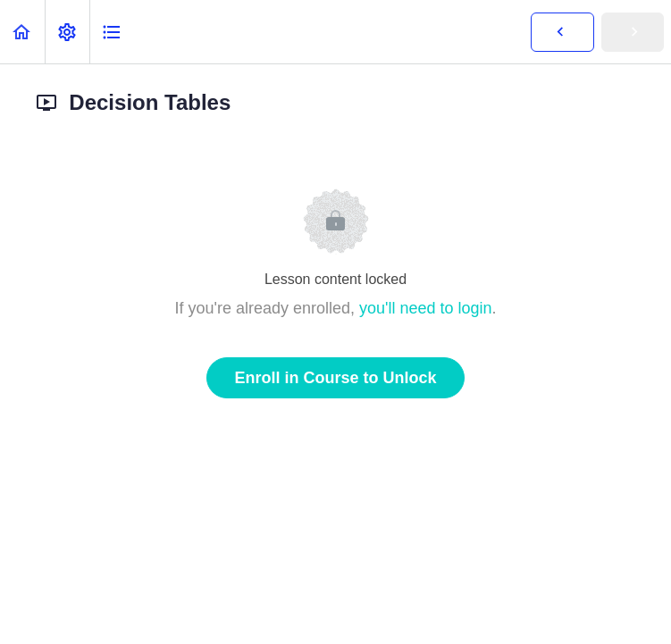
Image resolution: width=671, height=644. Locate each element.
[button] (22, 32)
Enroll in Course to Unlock (335, 378)
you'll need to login (426, 308)
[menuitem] (67, 32)
